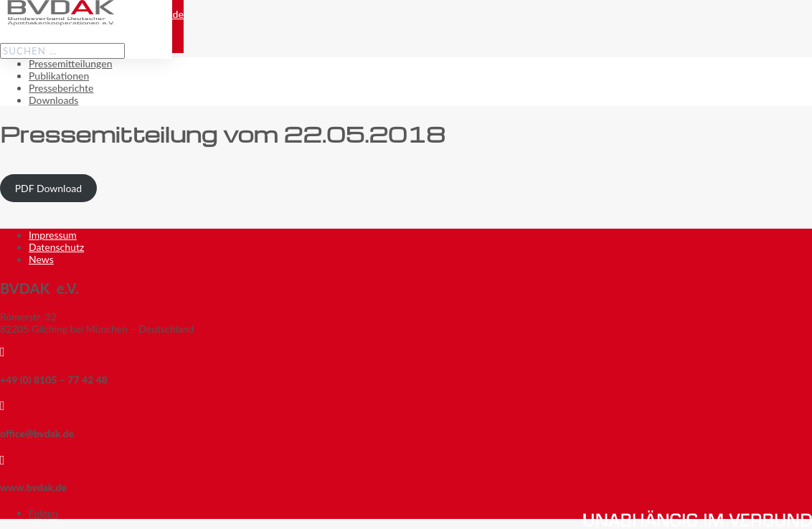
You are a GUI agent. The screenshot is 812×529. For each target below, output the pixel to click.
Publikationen (59, 76)
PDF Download (48, 188)
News (41, 259)
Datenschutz (56, 247)
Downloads (53, 100)
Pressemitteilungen (70, 63)
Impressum (53, 235)
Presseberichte (61, 88)
